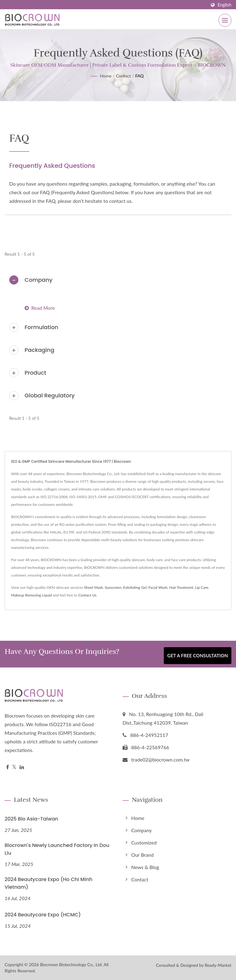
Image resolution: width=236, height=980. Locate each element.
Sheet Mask (94, 587)
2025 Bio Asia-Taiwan (31, 819)
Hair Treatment (181, 587)
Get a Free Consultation (197, 656)
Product (35, 373)
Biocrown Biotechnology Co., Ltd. (71, 964)
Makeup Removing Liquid (31, 595)
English (224, 5)
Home (106, 76)
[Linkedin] (22, 767)
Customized (144, 842)
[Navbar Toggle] (225, 20)
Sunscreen (113, 587)
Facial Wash (158, 587)
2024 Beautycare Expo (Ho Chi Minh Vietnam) (49, 883)
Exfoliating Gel (135, 587)
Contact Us (87, 595)
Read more (40, 308)
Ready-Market (218, 965)
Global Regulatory (50, 395)
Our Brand (142, 855)
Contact (123, 76)
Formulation (41, 327)
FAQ (140, 76)
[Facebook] (8, 767)
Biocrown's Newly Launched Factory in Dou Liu (57, 849)
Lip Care (202, 587)
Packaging (39, 350)
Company (39, 280)
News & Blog (145, 867)
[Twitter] (14, 767)
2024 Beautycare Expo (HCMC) (43, 915)
